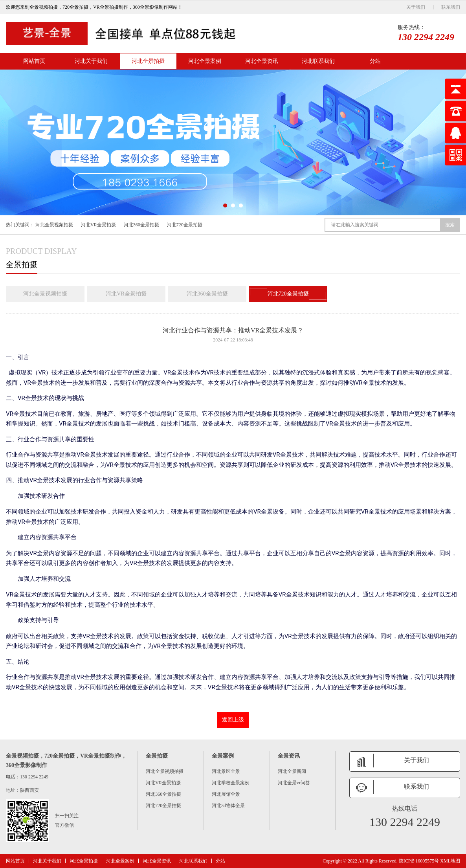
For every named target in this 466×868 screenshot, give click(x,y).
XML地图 (450, 861)
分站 (375, 61)
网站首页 (34, 61)
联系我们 (451, 7)
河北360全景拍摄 (141, 225)
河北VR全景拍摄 (98, 225)
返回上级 (233, 720)
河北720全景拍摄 (185, 225)
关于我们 (416, 7)
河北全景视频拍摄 (54, 225)
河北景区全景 (226, 771)
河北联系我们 (318, 61)
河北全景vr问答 (294, 783)
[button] (225, 206)
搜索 (450, 225)
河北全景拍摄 (148, 61)
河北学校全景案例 (231, 783)
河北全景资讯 (262, 61)
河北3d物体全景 (228, 806)
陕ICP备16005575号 (419, 861)
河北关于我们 (91, 61)
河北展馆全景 (226, 794)
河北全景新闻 (292, 771)
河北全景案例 (205, 61)
